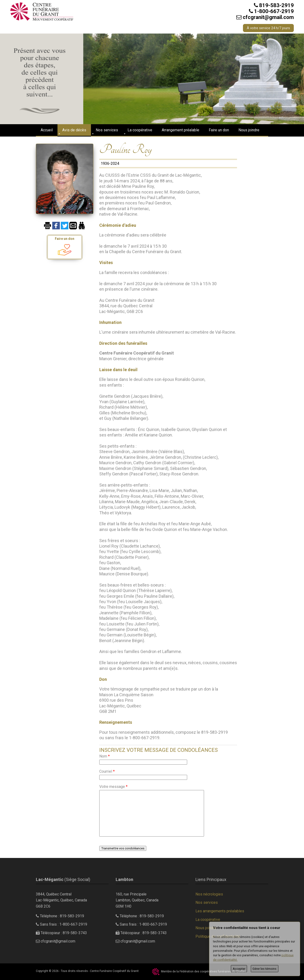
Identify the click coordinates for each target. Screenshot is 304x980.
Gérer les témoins (264, 969)
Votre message (113, 787)
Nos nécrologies (209, 894)
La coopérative (140, 130)
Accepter (239, 969)
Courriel (107, 771)
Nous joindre (249, 130)
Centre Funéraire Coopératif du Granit (114, 971)
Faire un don (219, 130)
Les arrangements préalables (220, 911)
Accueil (47, 130)
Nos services (107, 130)
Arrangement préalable (180, 130)
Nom (104, 756)
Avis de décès (74, 130)
